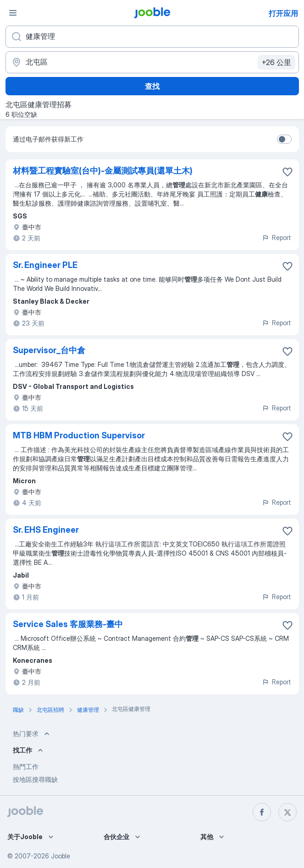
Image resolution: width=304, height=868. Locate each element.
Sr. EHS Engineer (46, 530)
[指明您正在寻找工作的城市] (152, 62)
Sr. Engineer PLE (45, 265)
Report (276, 237)
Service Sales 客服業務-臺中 (68, 624)
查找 (152, 86)
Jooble (61, 856)
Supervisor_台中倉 (49, 350)
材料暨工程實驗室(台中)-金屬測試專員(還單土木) (103, 171)
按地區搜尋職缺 (35, 779)
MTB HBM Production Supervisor (79, 435)
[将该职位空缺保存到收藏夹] (287, 172)
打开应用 (283, 13)
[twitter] (287, 812)
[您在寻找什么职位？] (152, 37)
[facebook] (262, 812)
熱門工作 (26, 767)
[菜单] (13, 13)
